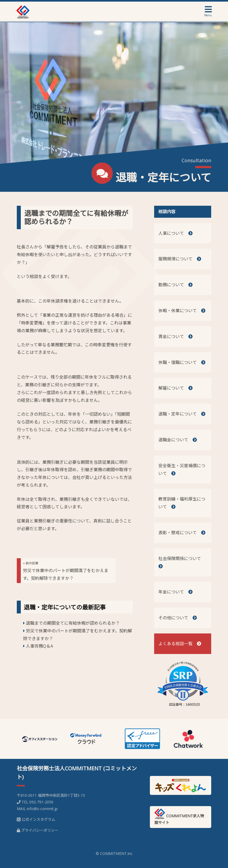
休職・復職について (182, 362)
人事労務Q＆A (39, 646)
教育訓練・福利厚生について (182, 503)
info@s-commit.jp (42, 809)
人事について (175, 233)
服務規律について (180, 259)
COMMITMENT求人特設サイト (179, 817)
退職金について (178, 440)
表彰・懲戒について (182, 533)
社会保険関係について (182, 562)
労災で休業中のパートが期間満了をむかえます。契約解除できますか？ (66, 571)
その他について (178, 618)
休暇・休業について (182, 311)
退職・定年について (182, 414)
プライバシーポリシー (40, 830)
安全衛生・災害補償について (182, 469)
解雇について (175, 388)
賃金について (175, 336)
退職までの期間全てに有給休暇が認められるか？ (76, 217)
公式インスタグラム (38, 819)
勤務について (175, 285)
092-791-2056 (41, 802)
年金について (175, 592)
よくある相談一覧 (180, 644)
